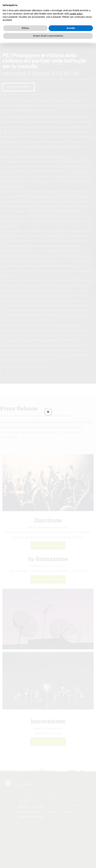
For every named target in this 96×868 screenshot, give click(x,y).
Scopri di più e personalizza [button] (48, 36)
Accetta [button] (71, 28)
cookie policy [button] (76, 14)
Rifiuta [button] (25, 28)
